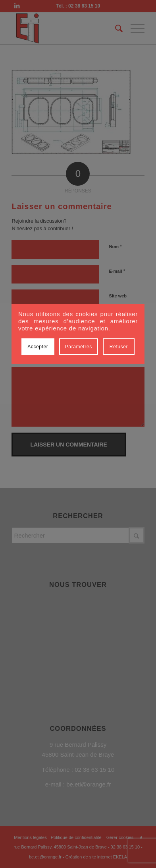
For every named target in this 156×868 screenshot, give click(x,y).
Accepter (38, 347)
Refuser (119, 347)
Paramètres (79, 347)
